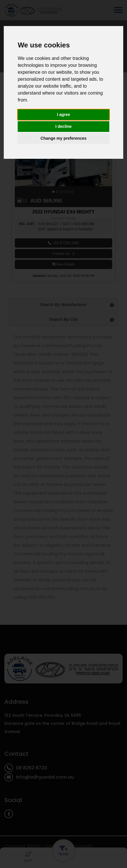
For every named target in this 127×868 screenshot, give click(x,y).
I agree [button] (63, 115)
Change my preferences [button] (64, 138)
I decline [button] (63, 126)
